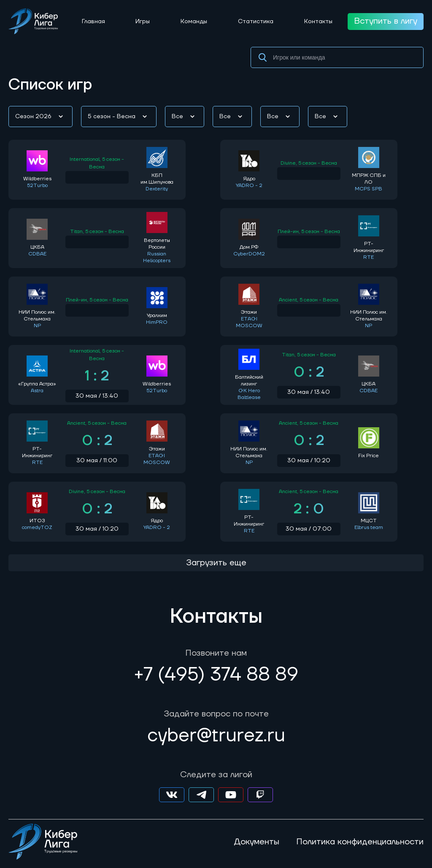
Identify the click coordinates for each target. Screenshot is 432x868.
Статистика (256, 22)
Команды (194, 22)
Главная (93, 22)
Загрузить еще (216, 563)
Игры (143, 22)
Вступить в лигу (386, 21)
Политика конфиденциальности (360, 842)
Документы (256, 842)
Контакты (318, 22)
